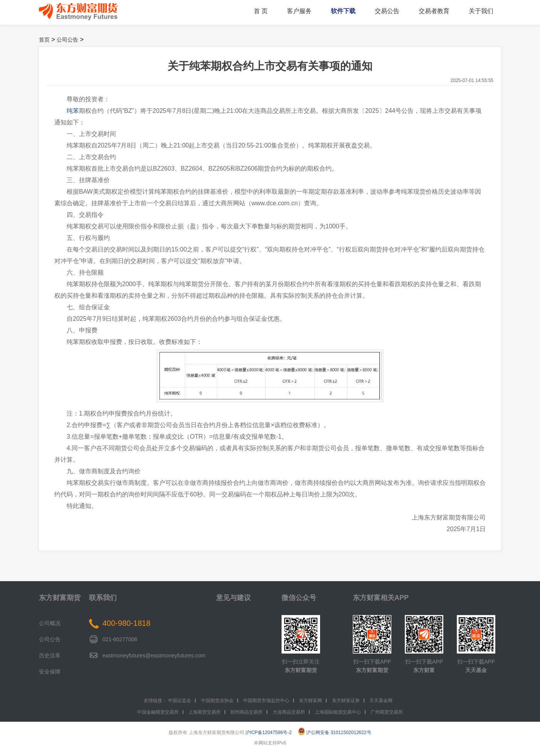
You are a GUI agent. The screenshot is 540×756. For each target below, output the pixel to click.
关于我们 (481, 11)
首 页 (261, 11)
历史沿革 (50, 655)
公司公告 (67, 40)
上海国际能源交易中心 (338, 712)
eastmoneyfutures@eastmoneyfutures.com (154, 655)
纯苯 (73, 111)
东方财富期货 (60, 598)
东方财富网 (310, 701)
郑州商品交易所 (247, 712)
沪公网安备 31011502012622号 (335, 733)
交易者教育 (434, 11)
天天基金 (476, 670)
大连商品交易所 (289, 712)
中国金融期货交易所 (158, 712)
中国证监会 (179, 701)
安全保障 (50, 672)
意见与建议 (233, 598)
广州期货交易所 (387, 712)
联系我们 (103, 598)
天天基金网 (381, 701)
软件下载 (343, 11)
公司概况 (50, 623)
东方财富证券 (346, 701)
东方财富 (424, 670)
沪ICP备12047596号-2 (268, 733)
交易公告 (387, 11)
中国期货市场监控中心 (266, 701)
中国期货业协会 (217, 701)
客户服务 (299, 11)
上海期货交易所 (205, 712)
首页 (44, 40)
